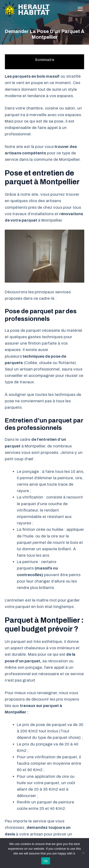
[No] (83, 853)
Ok (46, 861)
